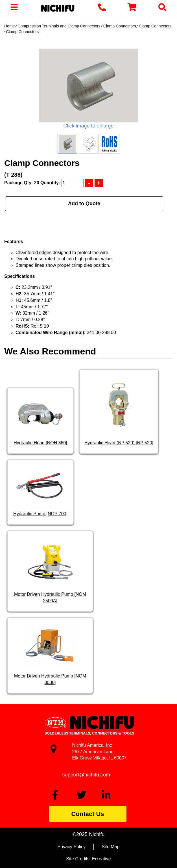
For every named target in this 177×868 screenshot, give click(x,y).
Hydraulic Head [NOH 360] (40, 443)
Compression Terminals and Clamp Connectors (59, 26)
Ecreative (101, 859)
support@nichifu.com (86, 775)
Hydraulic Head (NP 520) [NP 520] (119, 443)
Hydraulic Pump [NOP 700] (40, 514)
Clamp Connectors (120, 26)
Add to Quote (84, 204)
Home (9, 26)
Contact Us (88, 814)
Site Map (111, 847)
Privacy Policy (72, 847)
